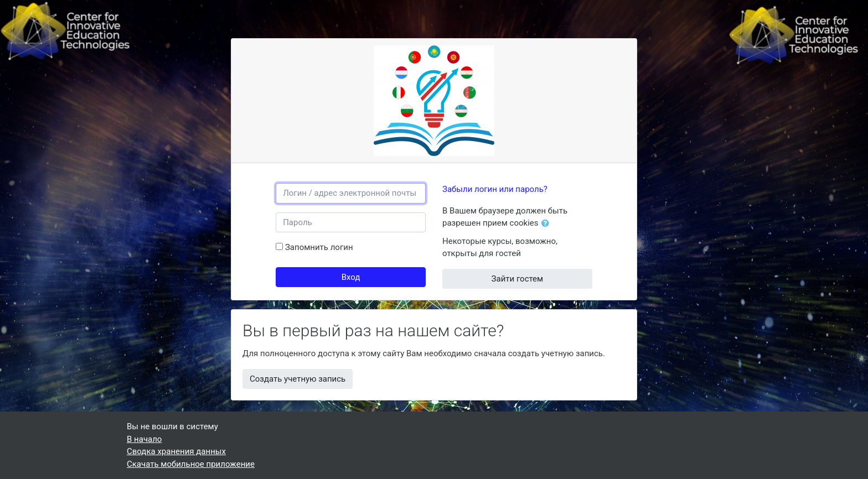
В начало (144, 439)
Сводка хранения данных (176, 451)
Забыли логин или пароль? (495, 189)
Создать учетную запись (298, 379)
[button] (547, 224)
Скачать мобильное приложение (191, 464)
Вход (351, 277)
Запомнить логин (319, 247)
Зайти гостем (518, 279)
